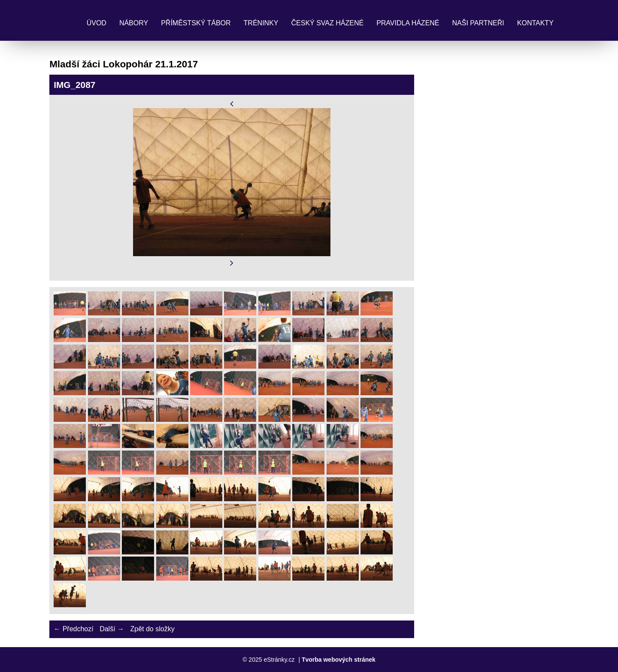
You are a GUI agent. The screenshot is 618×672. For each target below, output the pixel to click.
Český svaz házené (327, 23)
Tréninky (261, 23)
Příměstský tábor (196, 23)
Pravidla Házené (408, 23)
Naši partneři (478, 23)
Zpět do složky (152, 629)
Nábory (134, 23)
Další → (112, 629)
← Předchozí (73, 629)
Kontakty (535, 23)
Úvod (97, 23)
